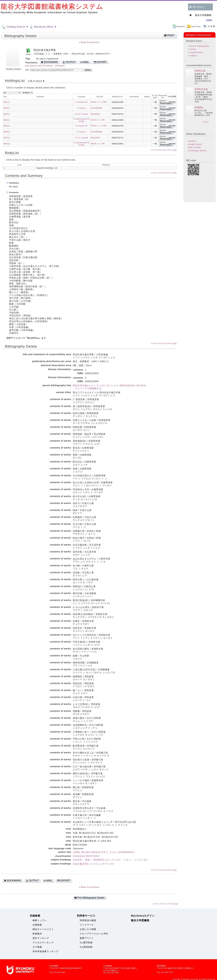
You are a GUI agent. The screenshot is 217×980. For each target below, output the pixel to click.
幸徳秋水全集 (201, 89)
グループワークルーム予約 (94, 934)
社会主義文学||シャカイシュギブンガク (93, 864)
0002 (6, 108)
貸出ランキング (41, 938)
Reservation (166, 103)
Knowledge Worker (197, 151)
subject (193, 56)
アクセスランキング (43, 943)
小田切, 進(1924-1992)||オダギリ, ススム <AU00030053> (104, 852)
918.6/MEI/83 (97, 108)
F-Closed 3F (82, 102)
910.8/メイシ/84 (98, 144)
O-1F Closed (81, 114)
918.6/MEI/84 (97, 132)
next (205, 122)
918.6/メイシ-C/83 (99, 102)
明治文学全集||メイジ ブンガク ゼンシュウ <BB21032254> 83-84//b (109, 386)
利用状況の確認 (88, 920)
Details (61, 66)
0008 (6, 144)
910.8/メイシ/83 (98, 120)
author (193, 49)
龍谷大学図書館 (140, 920)
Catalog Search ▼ (15, 27)
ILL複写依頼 (86, 943)
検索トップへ (40, 920)
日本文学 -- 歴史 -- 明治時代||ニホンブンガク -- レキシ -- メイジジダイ (111, 860)
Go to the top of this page (165, 150)
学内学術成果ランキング (45, 951)
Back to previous (90, 42)
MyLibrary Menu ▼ (43, 27)
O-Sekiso (81, 108)
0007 (6, 138)
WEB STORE (194, 147)
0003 (6, 114)
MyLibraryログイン (143, 916)
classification (196, 52)
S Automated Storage (82, 120)
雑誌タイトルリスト (43, 929)
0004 (6, 120)
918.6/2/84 (95, 138)
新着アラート (87, 938)
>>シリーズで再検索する (87, 388)
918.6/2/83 (95, 114)
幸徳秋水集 (200, 71)
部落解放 (199, 107)
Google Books (195, 144)
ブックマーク (87, 925)
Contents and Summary (40, 66)
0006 (6, 132)
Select (88, 70)
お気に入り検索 (88, 929)
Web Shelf (172, 102)
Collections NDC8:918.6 (86, 856)
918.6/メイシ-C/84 (99, 126)
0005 (6, 126)
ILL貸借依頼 (86, 947)
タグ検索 (37, 947)
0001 (6, 102)
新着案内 (37, 934)
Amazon (192, 141)
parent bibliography (199, 46)
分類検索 (37, 925)
